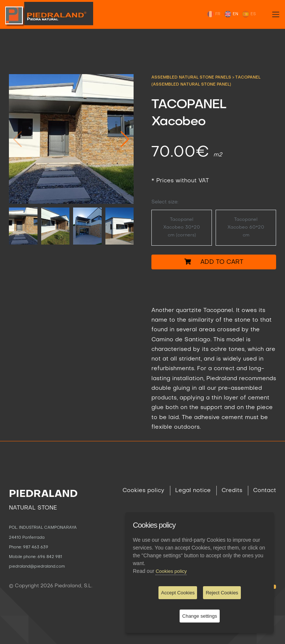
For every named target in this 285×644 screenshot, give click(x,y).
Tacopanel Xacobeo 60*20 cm (246, 228)
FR (214, 14)
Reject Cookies (222, 593)
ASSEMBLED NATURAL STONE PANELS (192, 77)
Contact (265, 491)
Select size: (165, 202)
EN (231, 14)
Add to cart (214, 262)
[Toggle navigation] (276, 14)
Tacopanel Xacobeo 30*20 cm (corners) (182, 228)
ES (249, 14)
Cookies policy (143, 491)
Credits (232, 491)
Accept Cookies (178, 593)
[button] (125, 139)
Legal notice (193, 491)
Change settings (200, 616)
